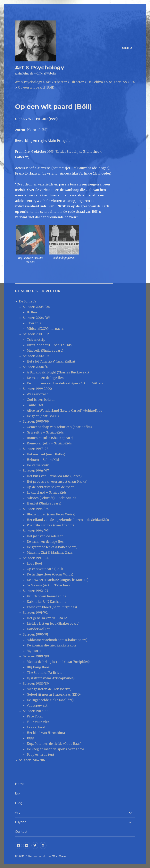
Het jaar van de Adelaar (45, 536)
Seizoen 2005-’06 (36, 307)
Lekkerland (36, 727)
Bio (17, 793)
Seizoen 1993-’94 (36, 558)
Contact (21, 832)
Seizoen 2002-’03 (36, 356)
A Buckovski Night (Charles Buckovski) (58, 372)
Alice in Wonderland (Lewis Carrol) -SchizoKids (64, 411)
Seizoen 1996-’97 (36, 471)
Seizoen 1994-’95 (36, 531)
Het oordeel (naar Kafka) (46, 454)
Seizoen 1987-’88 (36, 711)
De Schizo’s (28, 301)
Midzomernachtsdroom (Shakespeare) (57, 640)
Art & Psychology (40, 67)
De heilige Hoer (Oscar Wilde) (50, 574)
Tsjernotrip (36, 340)
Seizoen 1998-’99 (36, 421)
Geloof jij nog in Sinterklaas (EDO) (54, 694)
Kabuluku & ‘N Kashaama (46, 602)
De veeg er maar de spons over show (55, 749)
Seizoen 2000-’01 (36, 367)
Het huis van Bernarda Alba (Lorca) (54, 476)
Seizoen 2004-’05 (36, 318)
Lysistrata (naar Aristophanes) (51, 678)
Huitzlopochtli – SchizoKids (49, 345)
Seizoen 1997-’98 (36, 449)
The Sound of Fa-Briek (44, 673)
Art (17, 813)
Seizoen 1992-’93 (35, 591)
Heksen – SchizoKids (44, 460)
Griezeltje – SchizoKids (45, 432)
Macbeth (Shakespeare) (45, 350)
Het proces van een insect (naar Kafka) (57, 481)
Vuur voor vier (38, 722)
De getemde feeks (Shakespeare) (52, 547)
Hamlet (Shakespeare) (44, 503)
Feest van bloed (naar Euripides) (52, 607)
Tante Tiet (35, 405)
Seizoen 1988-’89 (36, 684)
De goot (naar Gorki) (43, 416)
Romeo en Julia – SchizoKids (49, 443)
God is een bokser (41, 400)
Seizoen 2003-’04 (36, 334)
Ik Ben (32, 312)
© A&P (20, 856)
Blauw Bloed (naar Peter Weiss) (51, 514)
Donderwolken (39, 629)
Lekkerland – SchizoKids (47, 492)
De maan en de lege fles (45, 378)
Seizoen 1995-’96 (36, 509)
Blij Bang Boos (38, 667)
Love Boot (34, 563)
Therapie (34, 323)
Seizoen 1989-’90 (36, 656)
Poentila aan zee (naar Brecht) (50, 525)
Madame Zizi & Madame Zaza (50, 552)
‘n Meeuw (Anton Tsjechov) (48, 585)
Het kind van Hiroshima (46, 733)
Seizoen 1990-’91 (36, 634)
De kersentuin (38, 465)
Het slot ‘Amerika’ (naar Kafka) (51, 361)
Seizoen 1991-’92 (35, 613)
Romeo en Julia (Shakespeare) (50, 438)
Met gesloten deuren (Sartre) (49, 689)
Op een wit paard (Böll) (45, 569)
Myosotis (34, 651)
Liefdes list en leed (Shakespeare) (53, 623)
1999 (30, 738)
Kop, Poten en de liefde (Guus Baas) (54, 744)
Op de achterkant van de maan (51, 487)
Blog (19, 803)
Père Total (35, 716)
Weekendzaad (38, 394)
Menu (127, 48)
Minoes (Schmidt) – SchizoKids (52, 498)
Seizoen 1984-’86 (32, 760)
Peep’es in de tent (41, 755)
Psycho (21, 822)
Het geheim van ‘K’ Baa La (47, 618)
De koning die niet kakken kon (51, 645)
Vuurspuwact (37, 705)
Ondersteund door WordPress (47, 856)
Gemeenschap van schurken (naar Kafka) (59, 427)
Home (20, 784)
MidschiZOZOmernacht (45, 329)
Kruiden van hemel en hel (47, 596)
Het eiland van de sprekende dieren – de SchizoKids (68, 520)
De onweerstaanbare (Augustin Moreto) (58, 580)
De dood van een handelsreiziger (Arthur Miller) (65, 383)
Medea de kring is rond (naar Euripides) (58, 662)
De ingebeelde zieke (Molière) (50, 700)
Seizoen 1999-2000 (37, 389)
